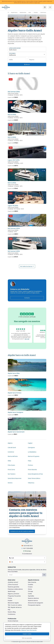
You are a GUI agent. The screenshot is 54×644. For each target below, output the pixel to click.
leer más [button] (27, 339)
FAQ (9, 610)
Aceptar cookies (27, 634)
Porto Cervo (11, 470)
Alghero (10, 443)
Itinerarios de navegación (36, 603)
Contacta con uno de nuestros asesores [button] (22, 531)
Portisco (30, 465)
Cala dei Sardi (12, 447)
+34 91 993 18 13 (27, 546)
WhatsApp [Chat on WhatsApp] (27, 551)
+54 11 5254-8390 (27, 548)
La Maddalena (32, 452)
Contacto (27, 298)
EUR (27, 558)
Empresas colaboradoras (15, 589)
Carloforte (11, 452)
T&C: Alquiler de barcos (15, 607)
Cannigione (31, 447)
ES (27, 562)
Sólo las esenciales (27, 638)
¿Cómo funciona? (13, 585)
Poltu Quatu (11, 465)
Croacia (30, 587)
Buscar (27, 64)
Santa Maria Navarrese (15, 478)
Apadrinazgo (12, 591)
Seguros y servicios (13, 594)
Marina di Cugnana (34, 456)
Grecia (30, 589)
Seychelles (31, 596)
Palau (30, 461)
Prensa (10, 598)
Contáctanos (12, 614)
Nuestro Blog (12, 612)
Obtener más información (29, 630)
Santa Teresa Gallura (34, 478)
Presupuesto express (34, 605)
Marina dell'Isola (13, 456)
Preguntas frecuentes (14, 596)
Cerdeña (30, 585)
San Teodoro (12, 474)
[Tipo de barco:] (27, 54)
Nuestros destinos (33, 598)
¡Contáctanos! (27, 554)
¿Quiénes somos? (13, 582)
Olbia (9, 461)
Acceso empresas (13, 621)
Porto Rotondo (32, 470)
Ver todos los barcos (27, 266)
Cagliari (30, 443)
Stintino (10, 483)
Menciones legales (13, 603)
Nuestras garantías (13, 587)
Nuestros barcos (33, 600)
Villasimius (31, 483)
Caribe (30, 594)
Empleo (10, 600)
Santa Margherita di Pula (35, 474)
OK (44, 575)
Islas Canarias (32, 582)
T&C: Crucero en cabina (15, 605)
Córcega (30, 591)
